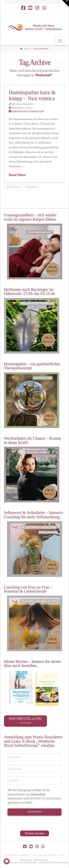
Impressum (41, 860)
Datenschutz (39, 794)
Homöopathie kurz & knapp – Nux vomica (32, 95)
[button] (60, 41)
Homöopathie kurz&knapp (26, 111)
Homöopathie (13, 187)
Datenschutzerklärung (21, 863)
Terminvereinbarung (53, 863)
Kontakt (26, 860)
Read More (17, 175)
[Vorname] (35, 757)
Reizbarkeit (31, 187)
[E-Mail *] (35, 780)
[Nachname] (35, 769)
